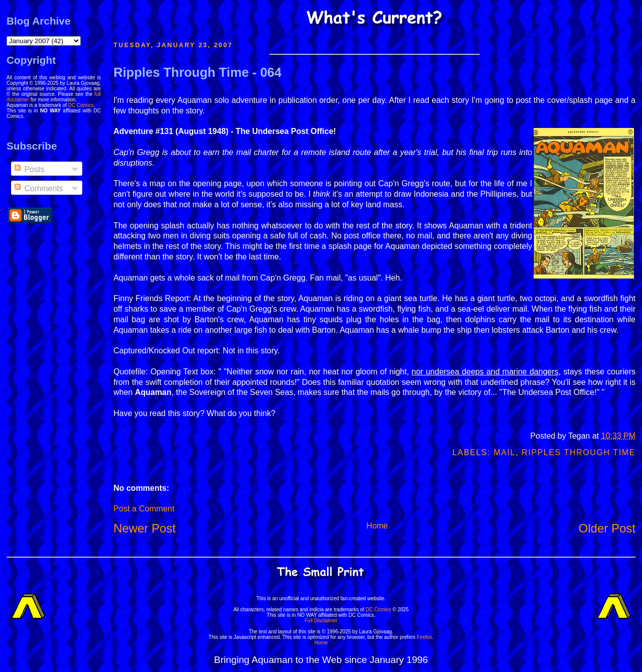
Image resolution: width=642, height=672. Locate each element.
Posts (29, 169)
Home (377, 526)
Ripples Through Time (579, 452)
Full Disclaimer (321, 621)
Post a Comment (144, 508)
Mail (505, 452)
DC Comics (81, 105)
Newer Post (144, 528)
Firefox (425, 637)
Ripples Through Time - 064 (197, 72)
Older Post (607, 528)
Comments (38, 188)
